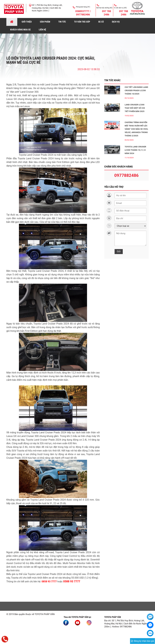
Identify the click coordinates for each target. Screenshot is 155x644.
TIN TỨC (62, 22)
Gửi (119, 251)
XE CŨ (101, 22)
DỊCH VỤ (116, 22)
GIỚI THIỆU (27, 22)
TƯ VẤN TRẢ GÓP (82, 22)
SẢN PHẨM (45, 22)
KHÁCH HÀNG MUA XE (20, 30)
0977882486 (126, 175)
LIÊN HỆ (42, 30)
